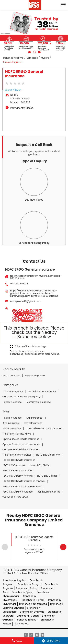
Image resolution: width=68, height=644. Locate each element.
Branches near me (13, 58)
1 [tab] (29, 52)
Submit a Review (13, 90)
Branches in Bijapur (23, 592)
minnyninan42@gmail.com (26, 301)
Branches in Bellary (27, 588)
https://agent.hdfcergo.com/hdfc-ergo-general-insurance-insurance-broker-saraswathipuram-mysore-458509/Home (34, 293)
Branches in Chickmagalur (19, 598)
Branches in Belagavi (29, 584)
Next (63, 547)
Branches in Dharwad (32, 612)
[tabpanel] (34, 32)
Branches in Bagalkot (14, 580)
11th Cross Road (11, 376)
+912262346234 (19, 284)
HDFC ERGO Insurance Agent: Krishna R (34, 539)
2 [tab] (34, 52)
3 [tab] (39, 52)
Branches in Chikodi (33, 600)
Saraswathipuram (35, 376)
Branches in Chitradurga (33, 604)
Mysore (45, 58)
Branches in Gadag (28, 616)
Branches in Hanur (27, 620)
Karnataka (32, 58)
